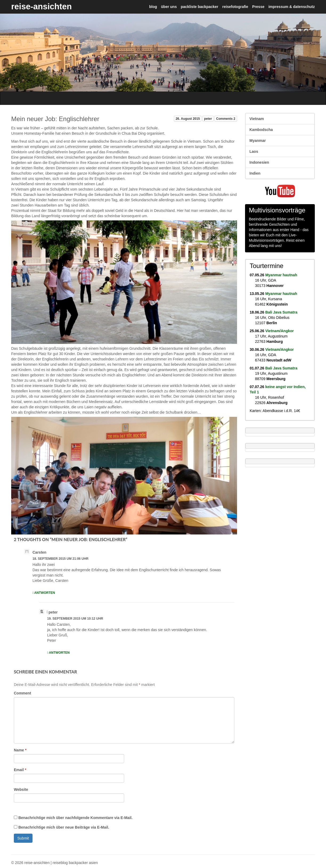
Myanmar (258, 141)
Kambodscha (261, 130)
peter (208, 119)
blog (153, 7)
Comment (23, 693)
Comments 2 (226, 119)
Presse (258, 7)
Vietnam (257, 119)
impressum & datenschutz (292, 7)
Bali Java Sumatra (281, 312)
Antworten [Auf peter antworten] (59, 653)
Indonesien (259, 162)
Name (20, 750)
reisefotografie (235, 7)
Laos (254, 151)
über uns (169, 7)
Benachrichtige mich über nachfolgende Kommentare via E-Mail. (76, 818)
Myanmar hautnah (281, 275)
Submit (23, 838)
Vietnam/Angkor (280, 331)
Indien (255, 173)
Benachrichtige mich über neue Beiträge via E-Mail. (64, 827)
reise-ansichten (41, 7)
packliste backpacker (200, 7)
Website (21, 789)
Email (20, 770)
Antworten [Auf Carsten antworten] (44, 593)
